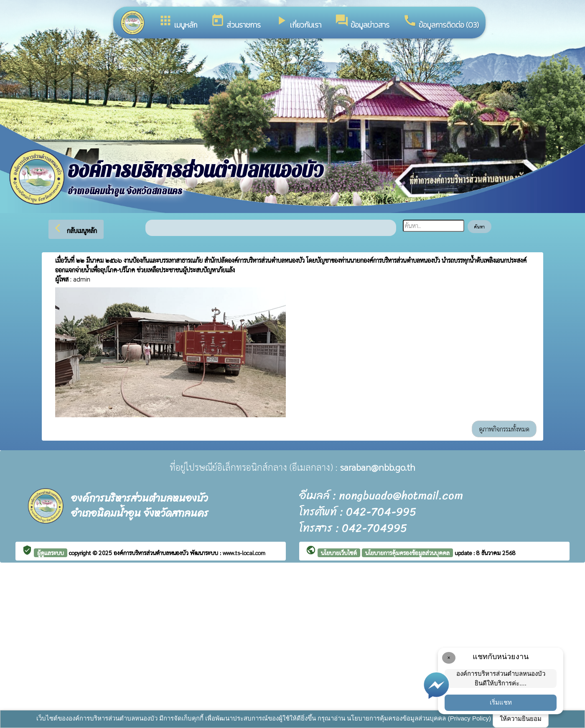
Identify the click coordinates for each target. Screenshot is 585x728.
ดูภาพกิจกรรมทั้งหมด (504, 429)
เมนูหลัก (178, 22)
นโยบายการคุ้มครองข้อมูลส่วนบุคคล (407, 553)
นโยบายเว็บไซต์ (339, 553)
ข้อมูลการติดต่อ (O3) (441, 22)
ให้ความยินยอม (521, 719)
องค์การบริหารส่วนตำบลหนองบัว (152, 553)
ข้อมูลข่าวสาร (362, 22)
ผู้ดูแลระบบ (51, 553)
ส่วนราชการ (236, 22)
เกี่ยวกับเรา (298, 22)
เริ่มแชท (501, 702)
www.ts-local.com (244, 553)
